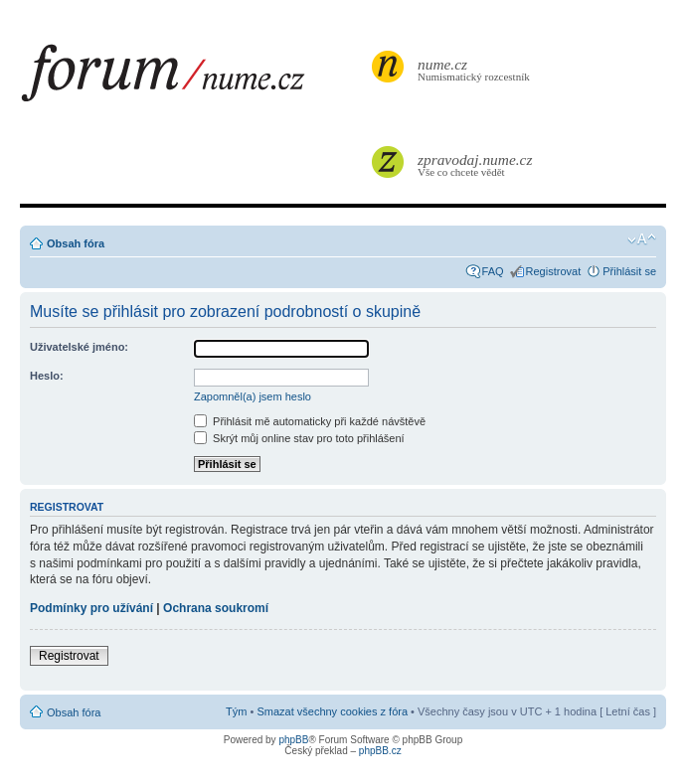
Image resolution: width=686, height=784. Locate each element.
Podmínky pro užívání (91, 608)
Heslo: (47, 376)
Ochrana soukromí (216, 608)
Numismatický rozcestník (476, 69)
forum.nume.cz (194, 78)
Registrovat (554, 271)
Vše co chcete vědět (476, 164)
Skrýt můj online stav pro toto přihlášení (299, 438)
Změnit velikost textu (642, 239)
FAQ (493, 271)
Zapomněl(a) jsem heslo (253, 396)
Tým (236, 711)
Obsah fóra (76, 243)
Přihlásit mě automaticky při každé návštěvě (310, 421)
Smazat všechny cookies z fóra (332, 711)
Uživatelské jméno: (79, 347)
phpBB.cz (380, 751)
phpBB (293, 740)
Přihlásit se (629, 271)
